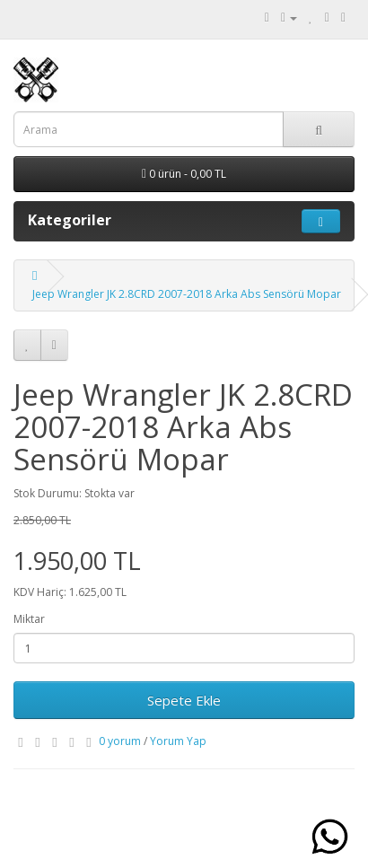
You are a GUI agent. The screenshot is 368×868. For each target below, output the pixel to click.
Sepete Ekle (184, 700)
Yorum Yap (178, 741)
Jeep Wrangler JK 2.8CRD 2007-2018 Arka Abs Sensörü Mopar (187, 294)
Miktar (29, 619)
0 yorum (120, 741)
